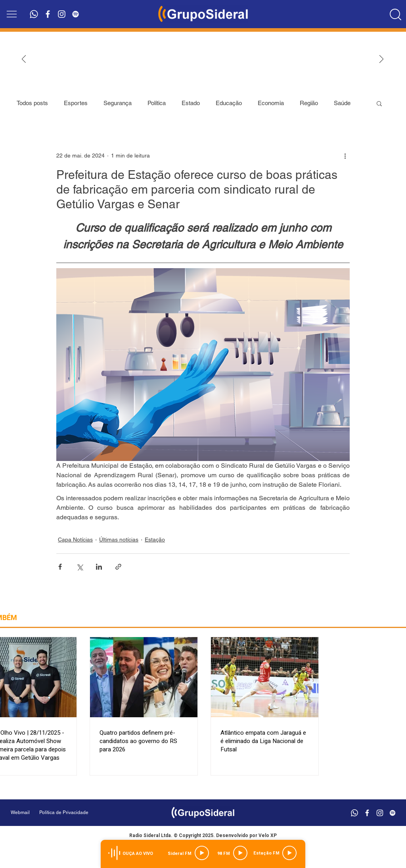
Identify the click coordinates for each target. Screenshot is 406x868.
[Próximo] (381, 60)
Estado (191, 103)
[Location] (396, 14)
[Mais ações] (345, 156)
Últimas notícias (119, 540)
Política (157, 103)
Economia (271, 103)
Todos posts (32, 103)
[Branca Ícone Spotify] (76, 14)
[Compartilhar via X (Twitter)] (79, 567)
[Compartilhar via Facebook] (60, 567)
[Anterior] (24, 60)
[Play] (202, 853)
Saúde (342, 103)
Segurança (118, 103)
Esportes (76, 103)
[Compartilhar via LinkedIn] (99, 567)
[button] (12, 14)
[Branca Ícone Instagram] (62, 14)
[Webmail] (20, 813)
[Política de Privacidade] (84, 813)
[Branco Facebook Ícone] (48, 14)
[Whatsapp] (34, 14)
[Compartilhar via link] (118, 567)
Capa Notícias (75, 540)
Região (309, 103)
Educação (229, 103)
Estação (155, 540)
